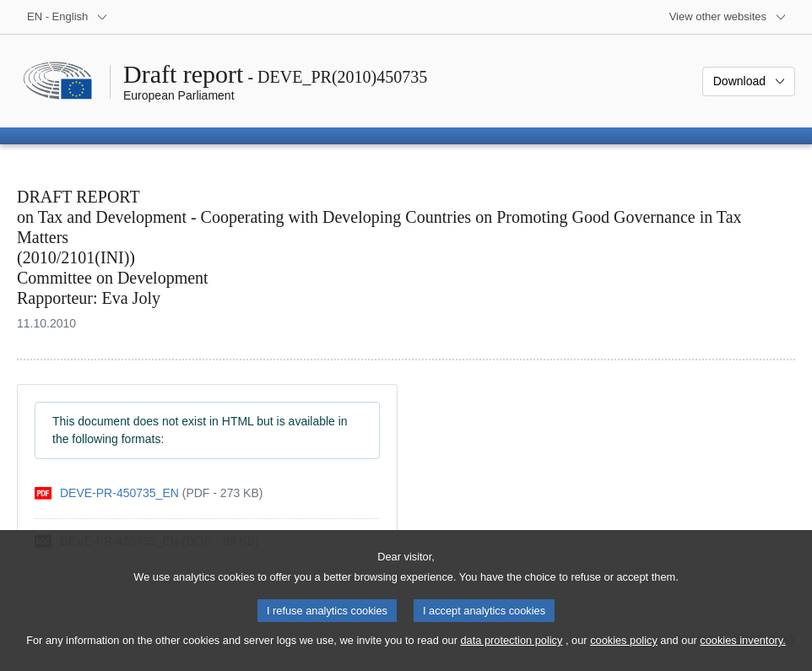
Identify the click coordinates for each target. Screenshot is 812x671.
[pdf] (149, 493)
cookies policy (624, 655)
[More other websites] (728, 17)
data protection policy (511, 655)
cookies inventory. (742, 655)
